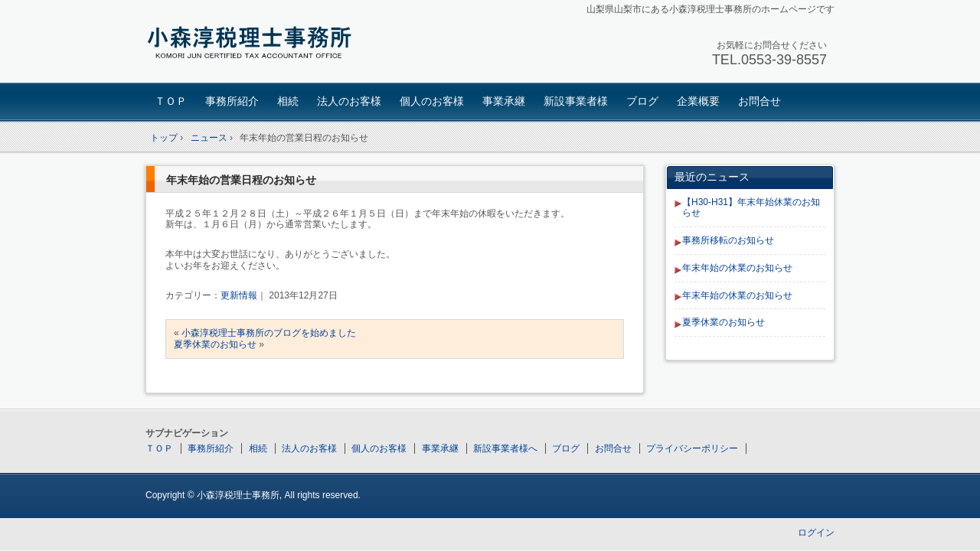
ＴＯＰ (171, 101)
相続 (288, 101)
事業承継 (504, 101)
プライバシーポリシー (692, 448)
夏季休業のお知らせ (215, 344)
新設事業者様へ (505, 448)
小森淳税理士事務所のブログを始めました (269, 333)
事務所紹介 (232, 101)
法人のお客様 (349, 101)
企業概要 (698, 101)
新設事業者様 (576, 101)
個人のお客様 (432, 101)
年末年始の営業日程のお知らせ (241, 180)
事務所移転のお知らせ (728, 240)
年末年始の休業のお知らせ (737, 268)
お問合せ (759, 101)
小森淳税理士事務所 (253, 43)
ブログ (642, 101)
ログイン (816, 533)
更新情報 (239, 295)
